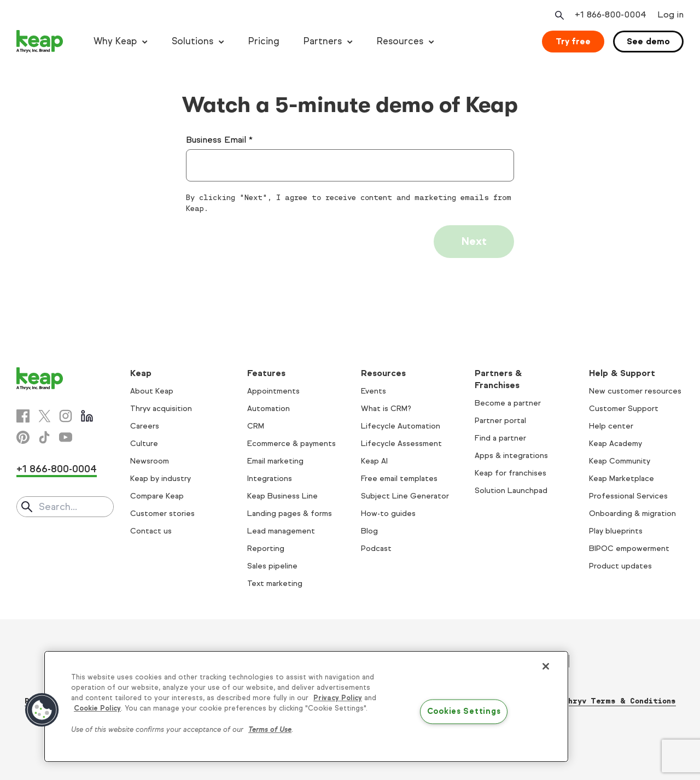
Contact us (151, 531)
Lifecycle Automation (401, 426)
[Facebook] (23, 416)
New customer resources (635, 391)
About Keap (152, 391)
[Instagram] (66, 416)
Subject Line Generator (405, 496)
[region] (306, 706)
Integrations (270, 479)
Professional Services (628, 496)
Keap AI (374, 461)
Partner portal (500, 421)
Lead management (281, 531)
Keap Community (620, 461)
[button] (42, 710)
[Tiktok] (44, 437)
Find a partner (500, 438)
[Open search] (558, 15)
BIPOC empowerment (629, 549)
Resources (400, 41)
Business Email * (219, 140)
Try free (573, 41)
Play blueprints (616, 531)
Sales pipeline (272, 566)
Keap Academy (616, 444)
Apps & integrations (511, 456)
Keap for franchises (511, 473)
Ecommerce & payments (291, 444)
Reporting (266, 549)
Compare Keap (157, 496)
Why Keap (115, 41)
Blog (369, 531)
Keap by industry (161, 479)
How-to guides (388, 514)
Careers (145, 426)
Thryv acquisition (161, 409)
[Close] (546, 666)
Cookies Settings (464, 712)
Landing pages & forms (290, 514)
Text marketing (275, 583)
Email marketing (275, 461)
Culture (144, 444)
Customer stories (162, 514)
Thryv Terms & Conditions (619, 701)
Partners (323, 41)
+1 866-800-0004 (57, 469)
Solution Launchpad (511, 491)
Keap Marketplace (622, 479)
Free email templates (399, 479)
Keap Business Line (282, 496)
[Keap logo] (40, 42)
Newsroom (150, 461)
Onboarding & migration (632, 514)
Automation (269, 409)
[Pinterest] (23, 437)
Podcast (376, 549)
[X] (44, 416)
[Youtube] (66, 437)
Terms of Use (270, 730)
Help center (611, 426)
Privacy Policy (338, 698)
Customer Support (624, 409)
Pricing (264, 41)
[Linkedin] (87, 416)
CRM (256, 426)
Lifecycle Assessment (401, 444)
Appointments (273, 391)
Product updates (620, 566)
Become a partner (508, 403)
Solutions (192, 41)
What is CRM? (386, 409)
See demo (648, 41)
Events (374, 391)
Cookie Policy (97, 708)
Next (474, 241)
